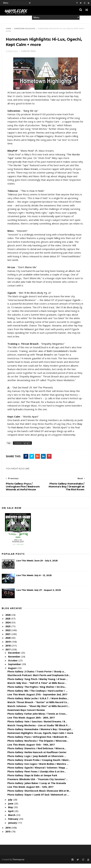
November (14, 661)
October (13, 665)
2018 (8, 650)
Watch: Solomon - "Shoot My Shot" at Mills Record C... (39, 710)
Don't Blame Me (27, 271)
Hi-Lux (36, 275)
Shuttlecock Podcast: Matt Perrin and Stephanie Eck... (39, 680)
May (11, 812)
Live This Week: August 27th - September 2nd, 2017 (37, 699)
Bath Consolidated (57, 355)
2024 (8, 627)
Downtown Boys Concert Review (26, 714)
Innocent (22, 235)
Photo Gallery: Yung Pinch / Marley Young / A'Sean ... (38, 683)
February (13, 823)
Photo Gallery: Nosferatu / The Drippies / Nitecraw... (38, 745)
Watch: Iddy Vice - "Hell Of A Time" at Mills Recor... (37, 687)
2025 (8, 623)
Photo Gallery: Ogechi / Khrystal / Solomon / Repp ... (37, 772)
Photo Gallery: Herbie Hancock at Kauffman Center (37, 757)
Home (9, 29)
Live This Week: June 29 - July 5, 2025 (37, 565)
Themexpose (18, 864)
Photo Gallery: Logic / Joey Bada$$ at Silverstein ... (37, 760)
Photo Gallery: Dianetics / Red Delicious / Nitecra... (37, 753)
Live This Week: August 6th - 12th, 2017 (30, 791)
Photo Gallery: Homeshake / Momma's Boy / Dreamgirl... (40, 734)
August (13, 672)
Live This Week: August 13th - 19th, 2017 (31, 749)
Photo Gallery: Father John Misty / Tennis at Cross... (37, 718)
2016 (8, 832)
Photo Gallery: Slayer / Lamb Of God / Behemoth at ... (38, 799)
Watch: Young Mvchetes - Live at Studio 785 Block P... (38, 730)
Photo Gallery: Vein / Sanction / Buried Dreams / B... (37, 726)
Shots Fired (27, 151)
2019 (8, 646)
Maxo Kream (41, 169)
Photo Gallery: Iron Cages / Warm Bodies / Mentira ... (38, 768)
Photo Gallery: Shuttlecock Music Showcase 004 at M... (39, 795)
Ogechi (76, 304)
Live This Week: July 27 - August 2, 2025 (39, 594)
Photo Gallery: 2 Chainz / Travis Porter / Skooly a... (37, 676)
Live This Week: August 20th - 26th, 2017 (31, 722)
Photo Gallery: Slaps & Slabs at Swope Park (32, 780)
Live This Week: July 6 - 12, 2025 (34, 580)
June (11, 808)
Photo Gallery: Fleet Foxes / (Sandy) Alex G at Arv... (37, 776)
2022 (8, 635)
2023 (8, 631)
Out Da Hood (21, 392)
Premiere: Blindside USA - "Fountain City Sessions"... (38, 784)
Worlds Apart (31, 421)
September (15, 669)
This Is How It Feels (33, 191)
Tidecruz (12, 195)
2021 (8, 638)
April (11, 815)
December (14, 657)
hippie (41, 137)
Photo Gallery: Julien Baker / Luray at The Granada (37, 787)
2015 (8, 836)
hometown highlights (25, 29)
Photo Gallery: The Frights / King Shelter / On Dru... (37, 691)
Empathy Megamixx (53, 348)
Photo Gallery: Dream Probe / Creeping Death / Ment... (39, 764)
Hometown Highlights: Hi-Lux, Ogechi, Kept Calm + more (40, 737)
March (12, 819)
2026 (8, 619)
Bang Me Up (31, 111)
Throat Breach (44, 359)
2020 (8, 642)
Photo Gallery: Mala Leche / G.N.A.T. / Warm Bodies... (38, 703)
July (11, 804)
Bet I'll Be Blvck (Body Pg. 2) (35, 297)
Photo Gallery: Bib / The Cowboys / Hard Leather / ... (37, 695)
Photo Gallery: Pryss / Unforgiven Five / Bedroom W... (38, 741)
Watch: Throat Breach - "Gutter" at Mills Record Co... (38, 707)
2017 (8, 654)
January (13, 827)
